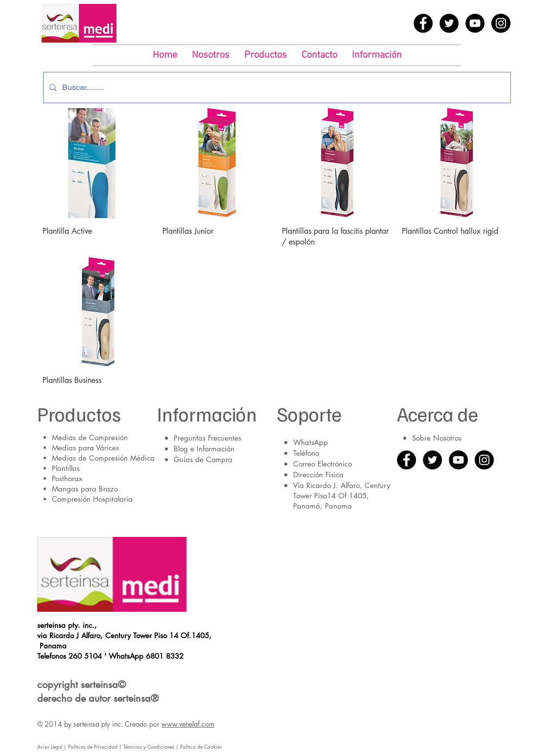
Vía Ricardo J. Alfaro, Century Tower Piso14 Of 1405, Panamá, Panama (342, 496)
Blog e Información (204, 449)
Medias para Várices (85, 448)
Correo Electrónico (323, 464)
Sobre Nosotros (437, 438)
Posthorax (67, 478)
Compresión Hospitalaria (92, 499)
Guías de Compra (203, 459)
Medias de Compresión (90, 437)
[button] (265, 55)
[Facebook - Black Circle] (423, 23)
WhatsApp (311, 442)
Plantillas (66, 468)
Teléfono (306, 453)
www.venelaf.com (188, 724)
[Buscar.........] (276, 88)
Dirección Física (318, 475)
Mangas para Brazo (85, 489)
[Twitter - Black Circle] (449, 23)
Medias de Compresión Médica (103, 458)
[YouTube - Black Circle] (475, 23)
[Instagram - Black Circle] (501, 23)
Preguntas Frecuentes (208, 438)
